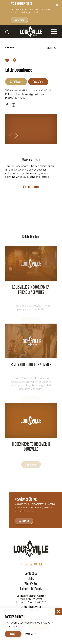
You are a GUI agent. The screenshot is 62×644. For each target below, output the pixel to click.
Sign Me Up (24, 521)
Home (10, 47)
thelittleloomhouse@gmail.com (25, 94)
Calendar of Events (31, 589)
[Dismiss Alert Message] (57, 5)
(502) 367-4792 (15, 98)
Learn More (30, 634)
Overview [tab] (27, 160)
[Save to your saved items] (7, 60)
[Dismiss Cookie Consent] (59, 611)
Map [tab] (38, 160)
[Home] (31, 32)
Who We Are (31, 584)
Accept (13, 634)
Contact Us (31, 573)
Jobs (31, 578)
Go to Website (16, 82)
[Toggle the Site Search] (7, 32)
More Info (19, 20)
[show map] (15, 60)
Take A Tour (38, 82)
